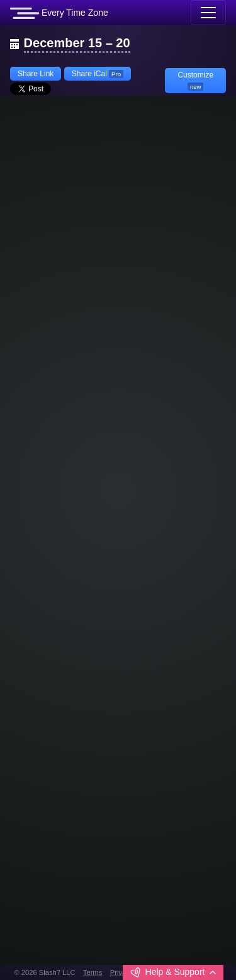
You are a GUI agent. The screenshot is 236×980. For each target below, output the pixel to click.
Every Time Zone (59, 13)
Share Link (36, 74)
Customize (195, 81)
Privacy (122, 972)
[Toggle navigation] (208, 13)
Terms (93, 972)
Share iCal (98, 74)
